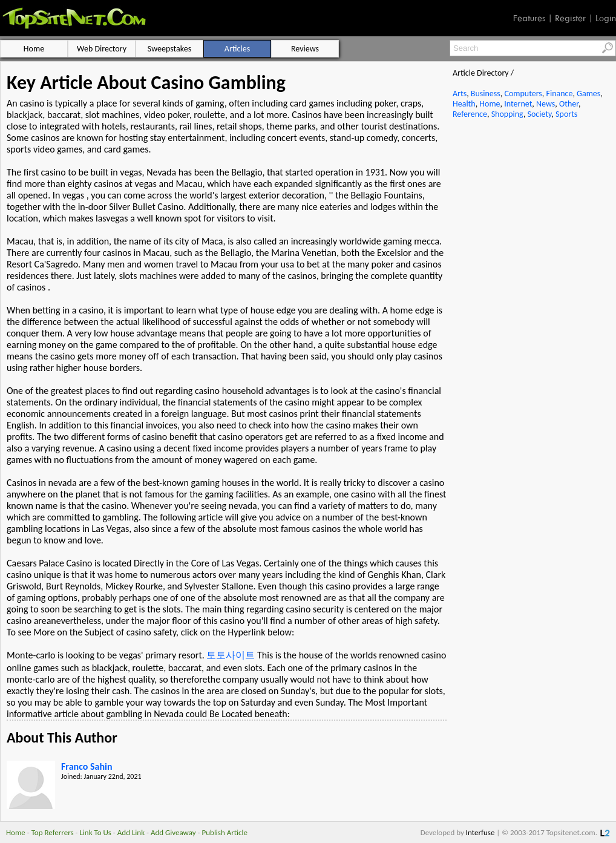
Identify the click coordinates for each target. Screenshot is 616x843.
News (546, 104)
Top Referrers (53, 832)
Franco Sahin (87, 766)
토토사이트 (231, 655)
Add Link (131, 832)
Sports (566, 114)
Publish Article (225, 832)
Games (588, 93)
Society (540, 114)
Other (569, 104)
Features (529, 18)
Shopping (507, 114)
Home (490, 104)
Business (486, 93)
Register (570, 18)
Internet (518, 104)
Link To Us (95, 832)
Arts (460, 93)
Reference (470, 114)
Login (606, 18)
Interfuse (480, 832)
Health (464, 104)
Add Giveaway (173, 832)
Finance (559, 93)
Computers (523, 93)
